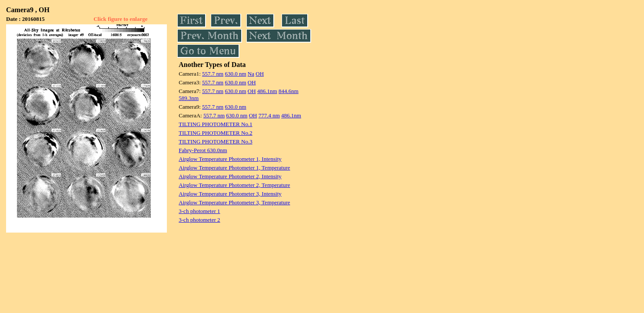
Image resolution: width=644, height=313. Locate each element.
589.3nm (189, 98)
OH (260, 74)
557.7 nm (213, 74)
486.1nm (267, 91)
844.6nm (289, 91)
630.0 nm (235, 74)
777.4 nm (269, 115)
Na (251, 74)
